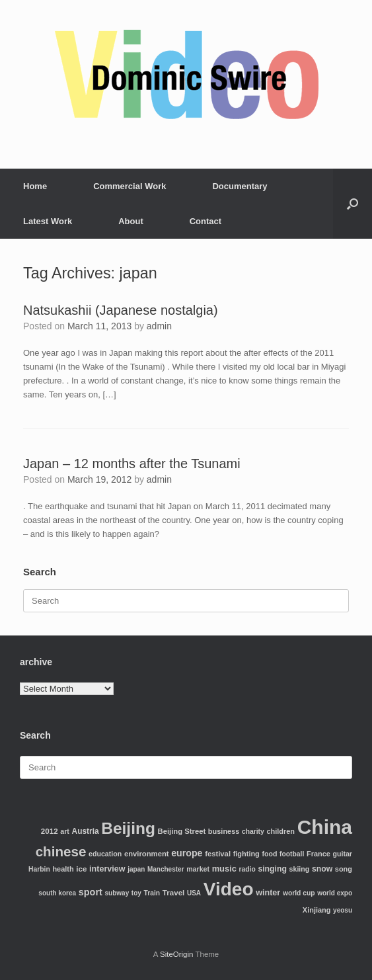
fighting (246, 854)
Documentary (240, 186)
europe (187, 853)
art (65, 831)
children (280, 831)
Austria (86, 831)
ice (81, 869)
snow (322, 869)
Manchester (166, 869)
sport (91, 892)
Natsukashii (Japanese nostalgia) (121, 310)
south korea (57, 893)
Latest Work (48, 221)
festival (218, 854)
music (224, 869)
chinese (61, 851)
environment (147, 854)
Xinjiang (317, 910)
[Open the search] (353, 204)
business (224, 831)
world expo (335, 893)
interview (107, 869)
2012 (50, 831)
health (63, 869)
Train (152, 893)
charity (253, 832)
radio (247, 869)
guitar (342, 854)
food (269, 854)
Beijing (128, 828)
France (318, 854)
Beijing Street (182, 831)
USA (194, 893)
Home (35, 186)
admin (159, 326)
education (105, 854)
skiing (300, 869)
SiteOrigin (177, 954)
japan (136, 869)
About (131, 221)
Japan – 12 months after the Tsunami (132, 464)
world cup (299, 893)
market (198, 869)
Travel (174, 892)
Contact (205, 221)
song (344, 869)
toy (136, 893)
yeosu (343, 910)
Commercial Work (130, 186)
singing (272, 869)
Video (229, 889)
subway (117, 893)
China (325, 827)
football (292, 854)
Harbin (39, 869)
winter (268, 893)
